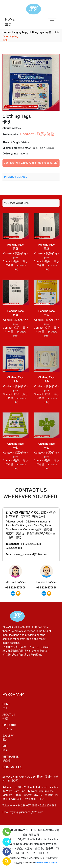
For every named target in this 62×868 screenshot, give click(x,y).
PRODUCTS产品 (9, 727)
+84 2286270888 (26, 163)
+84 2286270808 (16, 588)
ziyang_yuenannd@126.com (30, 554)
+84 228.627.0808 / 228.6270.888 (36, 806)
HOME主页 (10, 22)
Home (6, 32)
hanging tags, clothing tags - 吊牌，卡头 (36, 32)
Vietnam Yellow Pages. (46, 863)
